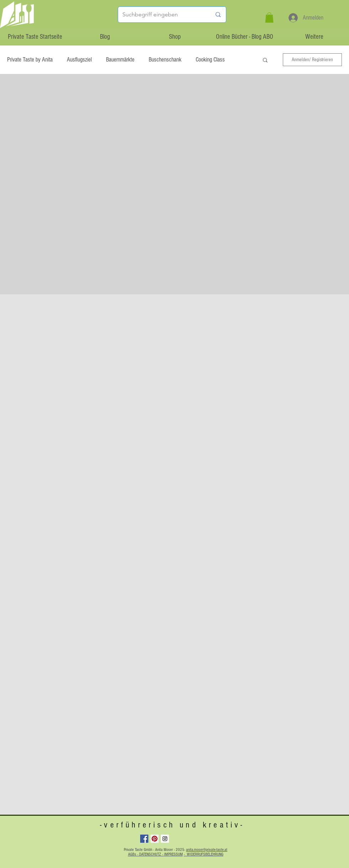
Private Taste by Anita (30, 60)
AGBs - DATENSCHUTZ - (146, 854)
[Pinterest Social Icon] (155, 839)
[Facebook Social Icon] (144, 839)
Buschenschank (165, 60)
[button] (269, 18)
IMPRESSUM (173, 854)
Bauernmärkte (120, 60)
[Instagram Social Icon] (165, 839)
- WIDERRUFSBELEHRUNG (204, 854)
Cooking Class (210, 60)
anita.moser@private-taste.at (207, 850)
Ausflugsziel (79, 60)
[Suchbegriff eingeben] (162, 15)
